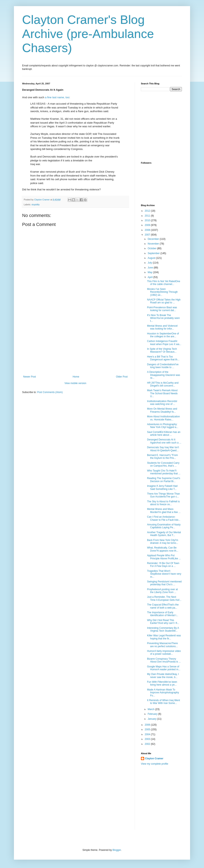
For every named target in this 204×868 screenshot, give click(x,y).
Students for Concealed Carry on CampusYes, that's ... (163, 464)
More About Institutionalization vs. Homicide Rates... (163, 418)
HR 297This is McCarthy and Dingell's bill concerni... (163, 384)
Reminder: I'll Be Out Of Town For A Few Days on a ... (163, 565)
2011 (148, 216)
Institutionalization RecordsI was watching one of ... (162, 403)
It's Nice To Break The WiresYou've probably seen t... (163, 318)
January (152, 719)
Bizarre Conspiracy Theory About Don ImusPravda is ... (164, 660)
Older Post (122, 377)
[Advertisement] (75, 345)
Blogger (117, 850)
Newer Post (29, 377)
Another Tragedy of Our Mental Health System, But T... (164, 534)
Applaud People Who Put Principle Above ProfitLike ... (164, 557)
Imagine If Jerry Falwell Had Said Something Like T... (162, 487)
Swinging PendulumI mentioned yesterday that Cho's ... (164, 583)
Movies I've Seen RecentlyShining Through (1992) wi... (162, 292)
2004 (148, 734)
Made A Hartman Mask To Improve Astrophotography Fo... (163, 693)
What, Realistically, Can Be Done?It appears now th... (163, 549)
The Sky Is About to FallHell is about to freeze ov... (163, 503)
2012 (148, 211)
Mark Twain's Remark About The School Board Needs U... (162, 393)
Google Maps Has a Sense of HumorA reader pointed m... (164, 668)
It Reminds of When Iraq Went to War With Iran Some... (164, 702)
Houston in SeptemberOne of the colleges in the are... (163, 335)
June (151, 268)
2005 (148, 729)
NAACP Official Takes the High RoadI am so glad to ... (164, 301)
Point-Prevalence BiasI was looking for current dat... (162, 309)
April (150, 277)
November (154, 244)
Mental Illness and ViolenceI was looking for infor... (162, 327)
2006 (148, 725)
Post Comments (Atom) (50, 392)
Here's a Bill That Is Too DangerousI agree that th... (163, 358)
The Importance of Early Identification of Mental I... (163, 614)
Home (76, 377)
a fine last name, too (57, 97)
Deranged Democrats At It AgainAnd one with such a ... (164, 441)
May (150, 272)
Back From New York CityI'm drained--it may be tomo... (163, 542)
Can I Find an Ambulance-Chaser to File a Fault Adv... (164, 518)
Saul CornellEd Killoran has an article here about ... (164, 433)
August (152, 258)
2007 (148, 235)
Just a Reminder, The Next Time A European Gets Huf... (164, 598)
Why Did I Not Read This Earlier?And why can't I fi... (163, 622)
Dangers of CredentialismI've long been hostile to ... (163, 366)
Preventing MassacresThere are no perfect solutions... (162, 645)
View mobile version (75, 383)
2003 (148, 739)
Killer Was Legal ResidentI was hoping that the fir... (164, 637)
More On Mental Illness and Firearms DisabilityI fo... (162, 410)
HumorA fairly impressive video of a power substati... (164, 652)
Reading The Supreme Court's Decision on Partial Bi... (164, 480)
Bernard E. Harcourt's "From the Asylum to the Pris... (163, 457)
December (154, 239)
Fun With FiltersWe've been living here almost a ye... (162, 683)
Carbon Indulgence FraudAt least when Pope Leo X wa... (164, 343)
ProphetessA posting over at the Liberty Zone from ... (162, 591)
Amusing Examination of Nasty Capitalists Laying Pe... (164, 526)
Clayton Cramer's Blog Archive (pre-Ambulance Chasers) (88, 34)
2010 (148, 220)
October (152, 248)
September (154, 253)
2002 (148, 744)
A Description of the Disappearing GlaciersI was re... (164, 375)
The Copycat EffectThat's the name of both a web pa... (163, 606)
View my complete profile (155, 764)
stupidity (36, 204)
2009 (148, 225)
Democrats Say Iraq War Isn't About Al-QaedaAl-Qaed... (163, 449)
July (150, 263)
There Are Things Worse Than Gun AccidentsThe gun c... (163, 495)
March (151, 709)
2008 (148, 230)
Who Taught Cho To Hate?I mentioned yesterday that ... (164, 472)
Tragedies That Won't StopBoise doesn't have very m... (164, 574)
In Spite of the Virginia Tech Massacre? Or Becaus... (162, 350)
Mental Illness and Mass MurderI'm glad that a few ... (164, 511)
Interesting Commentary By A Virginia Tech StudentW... (163, 629)
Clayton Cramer (154, 759)
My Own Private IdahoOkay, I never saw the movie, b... (163, 676)
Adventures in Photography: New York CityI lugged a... (163, 426)
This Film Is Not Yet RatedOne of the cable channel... (164, 283)
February (153, 714)
